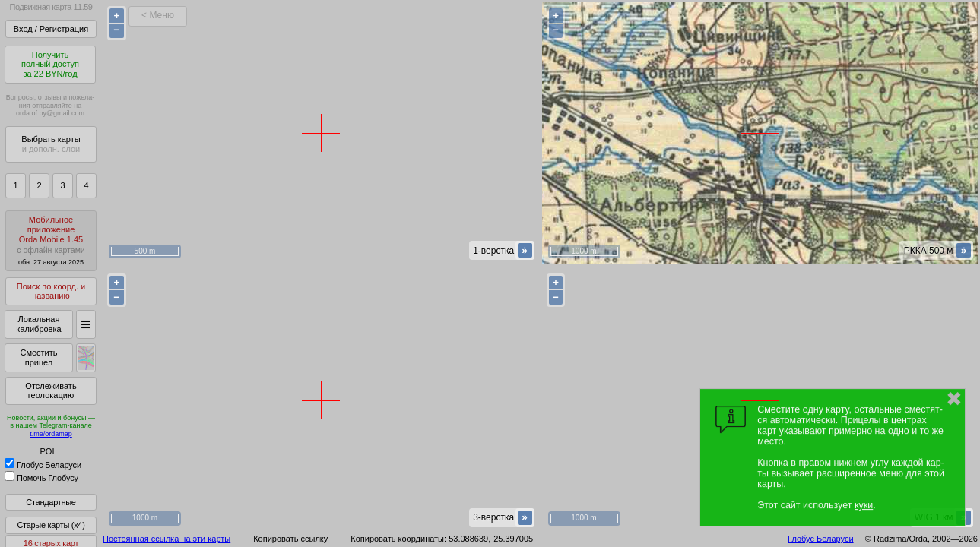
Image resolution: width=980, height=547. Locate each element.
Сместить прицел (38, 357)
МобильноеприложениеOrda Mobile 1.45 (51, 240)
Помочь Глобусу (41, 478)
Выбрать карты (51, 144)
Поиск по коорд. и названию (51, 291)
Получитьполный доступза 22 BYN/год (50, 64)
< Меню (158, 15)
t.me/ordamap (51, 434)
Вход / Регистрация (51, 29)
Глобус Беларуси (43, 465)
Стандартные (51, 502)
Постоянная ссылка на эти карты (167, 539)
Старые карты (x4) (51, 525)
